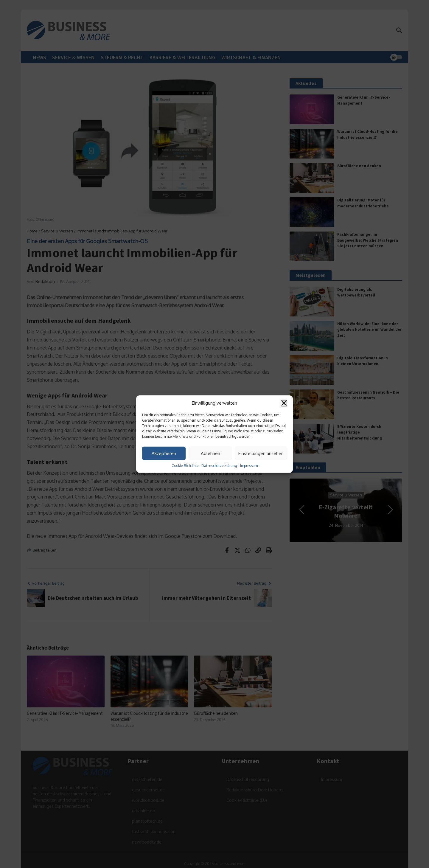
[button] (284, 403)
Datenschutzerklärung (219, 466)
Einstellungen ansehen (261, 453)
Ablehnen (210, 453)
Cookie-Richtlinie (185, 466)
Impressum (249, 466)
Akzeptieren (164, 453)
